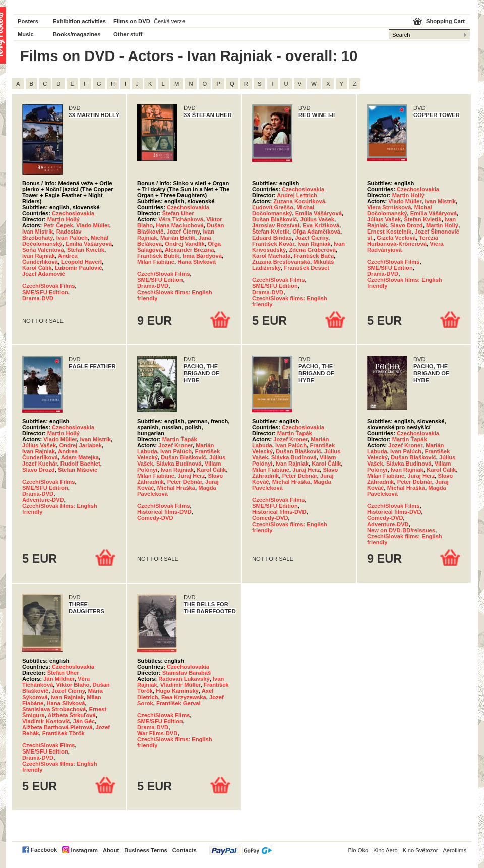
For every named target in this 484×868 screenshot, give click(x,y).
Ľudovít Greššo (273, 207)
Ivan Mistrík (38, 232)
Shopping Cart (445, 21)
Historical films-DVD (164, 512)
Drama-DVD (38, 298)
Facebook (44, 850)
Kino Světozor (420, 850)
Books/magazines (77, 34)
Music (26, 34)
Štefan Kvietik (86, 250)
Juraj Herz (191, 476)
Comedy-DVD (155, 518)
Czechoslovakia (73, 213)
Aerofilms (455, 850)
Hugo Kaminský (177, 691)
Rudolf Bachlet (80, 464)
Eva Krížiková (321, 225)
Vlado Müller (93, 225)
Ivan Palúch (72, 238)
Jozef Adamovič (44, 274)
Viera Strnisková (389, 207)
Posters (28, 21)
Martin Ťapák (180, 439)
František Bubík (158, 256)
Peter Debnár (185, 482)
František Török (64, 733)
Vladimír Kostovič (46, 721)
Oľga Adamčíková (316, 232)
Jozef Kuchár (40, 464)
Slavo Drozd (407, 225)
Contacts (185, 850)
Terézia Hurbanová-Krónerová (403, 241)
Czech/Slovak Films (48, 286)
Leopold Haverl (81, 262)
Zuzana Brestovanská (281, 262)
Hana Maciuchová (180, 225)
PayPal (241, 851)
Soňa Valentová (43, 250)
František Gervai (178, 703)
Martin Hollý (64, 219)
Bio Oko (358, 850)
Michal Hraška (176, 488)
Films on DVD (132, 21)
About (111, 850)
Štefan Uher (178, 213)
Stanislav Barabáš (187, 673)
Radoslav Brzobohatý (52, 235)
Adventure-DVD (43, 500)
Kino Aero (385, 850)
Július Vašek (317, 219)
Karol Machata (271, 256)
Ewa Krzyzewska (184, 697)
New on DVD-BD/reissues (401, 530)
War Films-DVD (157, 733)
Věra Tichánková (181, 219)
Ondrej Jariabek (80, 445)
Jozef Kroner (175, 445)
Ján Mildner (59, 679)
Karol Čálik (37, 268)
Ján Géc (84, 721)
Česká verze (169, 21)
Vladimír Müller (180, 685)
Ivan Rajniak (39, 256)
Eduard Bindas (272, 238)
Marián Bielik (178, 238)
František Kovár (273, 244)
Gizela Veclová (396, 238)
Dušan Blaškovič (275, 219)
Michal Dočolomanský (283, 210)
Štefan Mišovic (78, 470)
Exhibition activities (79, 21)
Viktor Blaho (73, 685)
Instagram (84, 850)
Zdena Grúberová (312, 250)
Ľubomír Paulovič (79, 268)
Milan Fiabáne (156, 262)
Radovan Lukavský (184, 679)
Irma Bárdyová (202, 256)
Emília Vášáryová (89, 244)
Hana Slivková (197, 262)
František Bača (314, 256)
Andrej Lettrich (297, 195)
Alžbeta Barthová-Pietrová (57, 727)
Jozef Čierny (183, 232)
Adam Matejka (80, 457)
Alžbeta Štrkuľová (72, 715)
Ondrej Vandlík (185, 244)
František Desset (307, 268)
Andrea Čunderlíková (50, 259)
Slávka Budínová (179, 464)
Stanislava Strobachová (54, 709)
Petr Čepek (58, 225)
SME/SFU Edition (45, 292)
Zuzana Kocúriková (299, 201)
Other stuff (128, 34)
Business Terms (146, 850)
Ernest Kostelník (389, 232)
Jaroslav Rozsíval (276, 225)
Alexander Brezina (190, 250)
